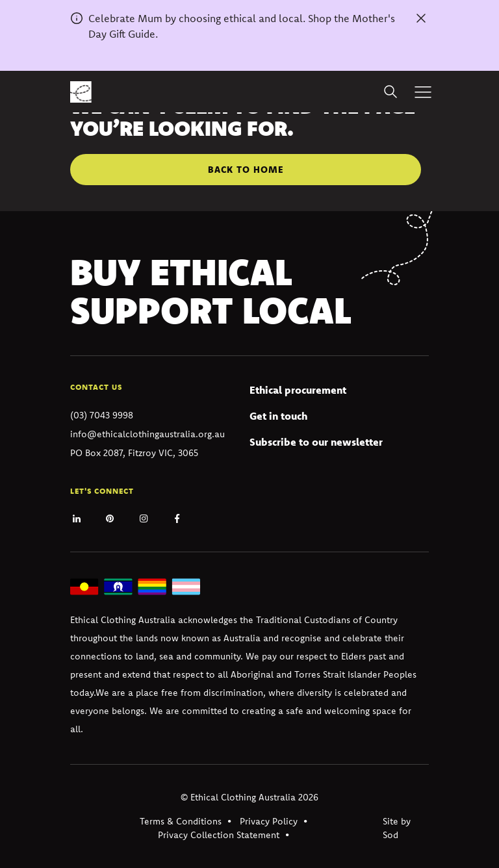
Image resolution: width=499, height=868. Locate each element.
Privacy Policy (269, 821)
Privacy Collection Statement (219, 835)
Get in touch (278, 416)
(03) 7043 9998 (102, 415)
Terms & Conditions (181, 821)
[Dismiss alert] (421, 18)
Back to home (246, 170)
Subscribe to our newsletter (316, 442)
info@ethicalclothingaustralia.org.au (147, 434)
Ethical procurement (298, 390)
